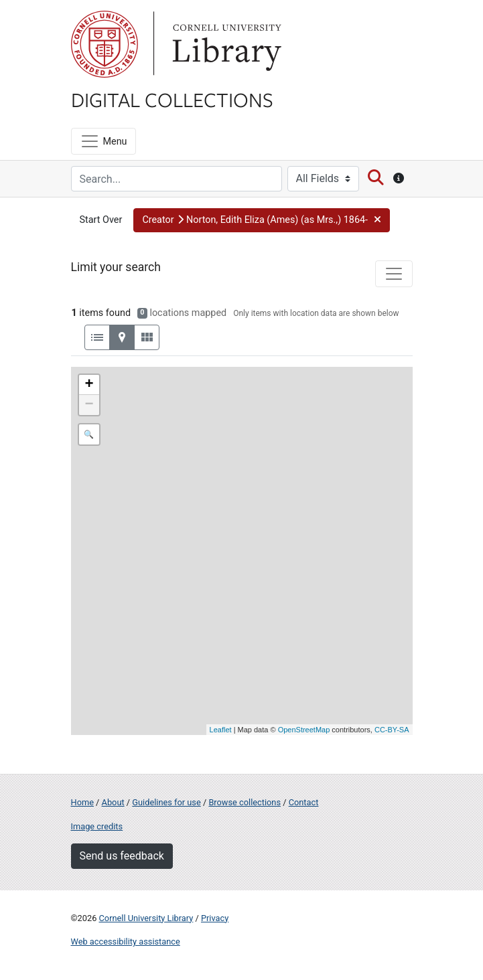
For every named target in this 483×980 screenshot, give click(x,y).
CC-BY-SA (392, 730)
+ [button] (89, 385)
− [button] (89, 405)
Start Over (101, 220)
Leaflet (221, 730)
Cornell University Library (146, 918)
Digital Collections (172, 99)
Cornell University (105, 44)
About (113, 802)
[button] (262, 220)
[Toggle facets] (394, 274)
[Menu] (103, 141)
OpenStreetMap (304, 730)
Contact (304, 802)
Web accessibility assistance (126, 942)
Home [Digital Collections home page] (82, 802)
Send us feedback (122, 856)
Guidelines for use (166, 802)
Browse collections (245, 802)
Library (225, 44)
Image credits (97, 826)
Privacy (215, 918)
